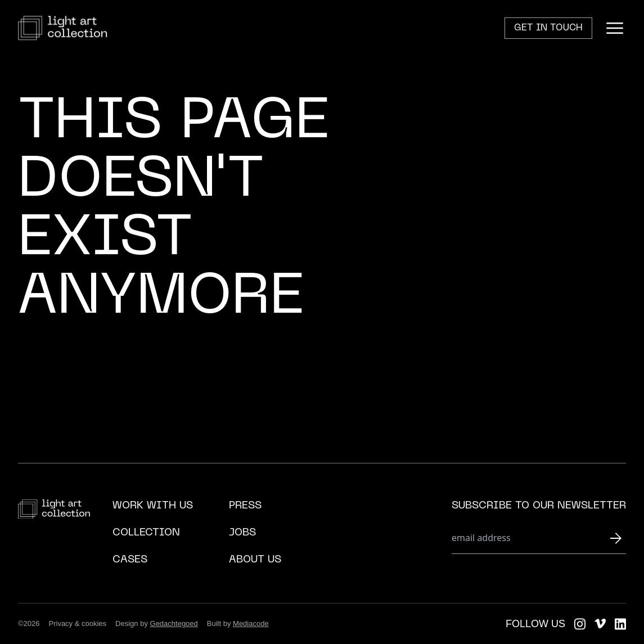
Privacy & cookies (78, 623)
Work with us (153, 506)
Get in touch (548, 28)
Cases (130, 560)
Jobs (242, 533)
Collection (146, 533)
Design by (157, 623)
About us (255, 560)
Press (245, 506)
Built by (238, 623)
